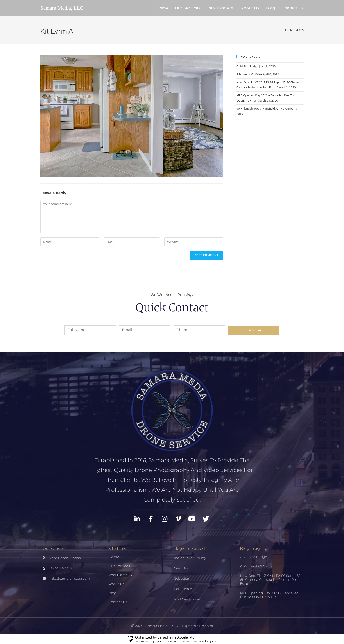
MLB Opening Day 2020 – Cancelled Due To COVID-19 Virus (269, 595)
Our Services (119, 566)
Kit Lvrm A (297, 30)
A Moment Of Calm (249, 74)
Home (114, 557)
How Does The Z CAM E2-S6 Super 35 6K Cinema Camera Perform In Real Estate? (270, 580)
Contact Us (118, 602)
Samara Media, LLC (62, 8)
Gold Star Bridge (247, 66)
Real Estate (120, 575)
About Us (116, 584)
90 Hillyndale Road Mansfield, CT (258, 108)
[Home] (284, 30)
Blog (112, 593)
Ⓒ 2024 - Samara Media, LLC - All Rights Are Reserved (172, 626)
